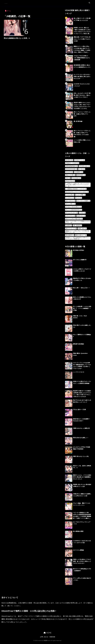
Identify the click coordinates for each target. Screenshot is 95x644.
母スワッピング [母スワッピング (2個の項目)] (71, 230)
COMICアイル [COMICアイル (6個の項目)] (80, 161)
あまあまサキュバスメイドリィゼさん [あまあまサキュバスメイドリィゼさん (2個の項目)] (77, 193)
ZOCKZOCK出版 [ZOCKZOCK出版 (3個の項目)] (72, 170)
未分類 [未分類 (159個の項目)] (70, 161)
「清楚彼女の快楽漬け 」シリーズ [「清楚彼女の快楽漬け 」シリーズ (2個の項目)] (76, 190)
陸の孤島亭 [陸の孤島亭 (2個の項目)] (70, 236)
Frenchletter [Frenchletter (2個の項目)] (76, 179)
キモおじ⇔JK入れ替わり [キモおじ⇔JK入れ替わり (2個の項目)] (74, 208)
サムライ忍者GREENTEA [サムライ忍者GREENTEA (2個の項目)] (74, 211)
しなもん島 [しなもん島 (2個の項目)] (70, 196)
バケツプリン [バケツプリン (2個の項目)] (71, 217)
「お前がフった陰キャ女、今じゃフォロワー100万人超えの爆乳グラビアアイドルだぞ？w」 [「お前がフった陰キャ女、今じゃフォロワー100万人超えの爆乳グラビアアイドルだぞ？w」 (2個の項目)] (78, 186)
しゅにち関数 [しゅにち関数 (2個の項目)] (81, 196)
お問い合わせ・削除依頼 (48, 638)
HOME (47, 634)
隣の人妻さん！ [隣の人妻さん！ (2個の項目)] (81, 236)
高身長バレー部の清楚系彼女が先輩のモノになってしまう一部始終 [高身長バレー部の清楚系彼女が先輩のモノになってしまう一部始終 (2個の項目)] (78, 239)
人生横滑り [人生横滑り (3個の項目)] (79, 173)
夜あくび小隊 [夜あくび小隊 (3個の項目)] (71, 176)
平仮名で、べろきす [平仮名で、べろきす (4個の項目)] (72, 164)
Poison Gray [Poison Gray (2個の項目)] (70, 182)
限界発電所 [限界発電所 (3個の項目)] (81, 176)
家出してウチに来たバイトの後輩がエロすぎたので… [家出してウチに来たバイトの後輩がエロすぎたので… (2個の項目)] (78, 223)
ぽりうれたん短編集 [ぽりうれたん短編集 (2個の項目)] (84, 202)
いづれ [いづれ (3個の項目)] (82, 170)
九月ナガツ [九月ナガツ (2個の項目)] (81, 217)
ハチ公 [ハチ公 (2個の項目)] (82, 214)
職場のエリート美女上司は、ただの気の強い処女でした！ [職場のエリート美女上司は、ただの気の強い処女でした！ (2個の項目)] (78, 233)
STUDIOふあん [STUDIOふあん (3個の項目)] (85, 167)
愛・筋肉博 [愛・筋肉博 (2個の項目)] (78, 227)
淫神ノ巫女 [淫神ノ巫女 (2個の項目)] (82, 230)
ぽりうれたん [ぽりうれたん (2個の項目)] (71, 202)
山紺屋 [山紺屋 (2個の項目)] (69, 227)
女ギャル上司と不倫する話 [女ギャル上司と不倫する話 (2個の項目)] (74, 220)
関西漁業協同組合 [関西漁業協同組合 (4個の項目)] (72, 167)
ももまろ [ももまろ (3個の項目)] (69, 173)
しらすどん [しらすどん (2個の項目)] (70, 199)
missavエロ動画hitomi (15, 3)
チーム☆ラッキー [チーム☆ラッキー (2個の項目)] (72, 214)
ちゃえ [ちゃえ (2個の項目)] (79, 199)
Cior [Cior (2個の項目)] (68, 179)
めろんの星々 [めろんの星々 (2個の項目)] (71, 205)
